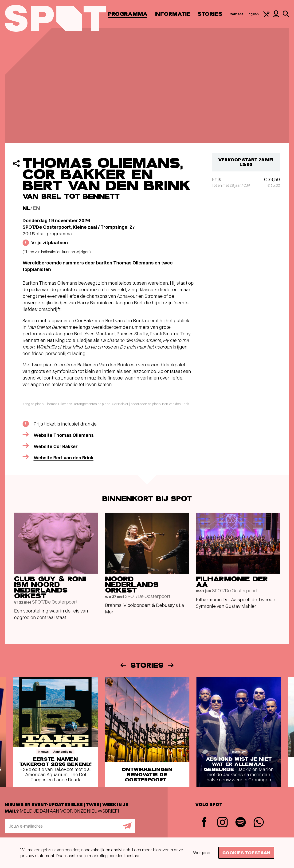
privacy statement (37, 856)
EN (36, 208)
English (253, 14)
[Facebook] (204, 823)
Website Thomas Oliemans (64, 435)
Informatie (172, 14)
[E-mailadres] (70, 826)
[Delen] (16, 163)
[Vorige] (123, 665)
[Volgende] (171, 665)
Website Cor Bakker (56, 446)
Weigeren (202, 853)
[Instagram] (222, 823)
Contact (236, 14)
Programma (128, 14)
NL (26, 208)
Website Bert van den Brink (64, 458)
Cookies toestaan (246, 853)
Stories (210, 14)
